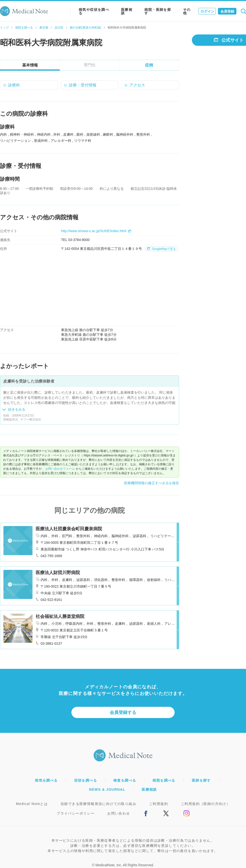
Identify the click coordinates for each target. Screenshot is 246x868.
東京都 (44, 28)
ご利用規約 (159, 804)
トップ (4, 28)
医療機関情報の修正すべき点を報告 (152, 483)
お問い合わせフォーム (60, 469)
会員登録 (227, 11)
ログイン (207, 11)
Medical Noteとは (32, 804)
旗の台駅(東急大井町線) (86, 28)
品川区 (59, 28)
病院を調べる (24, 28)
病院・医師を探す (158, 11)
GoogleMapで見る (161, 249)
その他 (187, 11)
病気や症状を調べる (94, 11)
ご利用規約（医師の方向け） (205, 804)
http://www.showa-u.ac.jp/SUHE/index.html (96, 231)
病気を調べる (46, 780)
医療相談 (127, 11)
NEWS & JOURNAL (107, 789)
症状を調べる (86, 780)
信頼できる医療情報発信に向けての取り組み (98, 804)
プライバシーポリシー (76, 813)
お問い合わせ (119, 813)
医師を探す (201, 780)
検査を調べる (125, 780)
